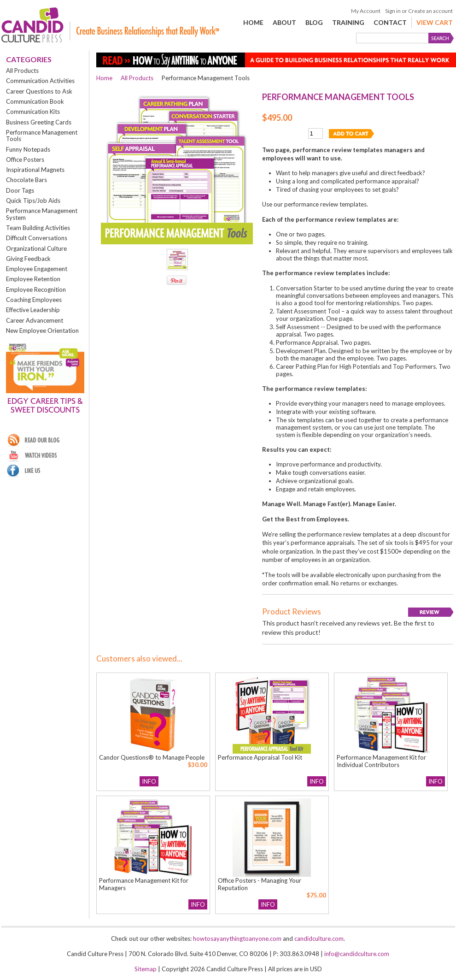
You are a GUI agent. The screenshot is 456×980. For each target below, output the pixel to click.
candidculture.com (319, 939)
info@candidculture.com (357, 954)
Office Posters (25, 159)
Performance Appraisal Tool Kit (260, 757)
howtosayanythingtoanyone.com (237, 939)
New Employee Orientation (42, 331)
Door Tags (20, 190)
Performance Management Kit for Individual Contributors (381, 761)
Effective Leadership (33, 310)
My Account (366, 11)
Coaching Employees (34, 300)
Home (104, 78)
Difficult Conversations (37, 238)
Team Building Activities (38, 228)
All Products (22, 71)
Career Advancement (35, 320)
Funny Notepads (28, 149)
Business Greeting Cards (39, 122)
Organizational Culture (36, 248)
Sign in (393, 11)
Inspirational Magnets (35, 170)
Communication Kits (33, 112)
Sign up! (45, 424)
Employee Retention (33, 279)
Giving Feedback (28, 259)
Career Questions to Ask (39, 91)
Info (149, 781)
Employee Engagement (37, 269)
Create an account (430, 11)
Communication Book (35, 101)
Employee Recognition (36, 289)
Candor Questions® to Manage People (152, 757)
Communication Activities (40, 81)
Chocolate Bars (26, 180)
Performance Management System (42, 214)
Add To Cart (182, 781)
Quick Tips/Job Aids (33, 201)
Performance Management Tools (42, 136)
